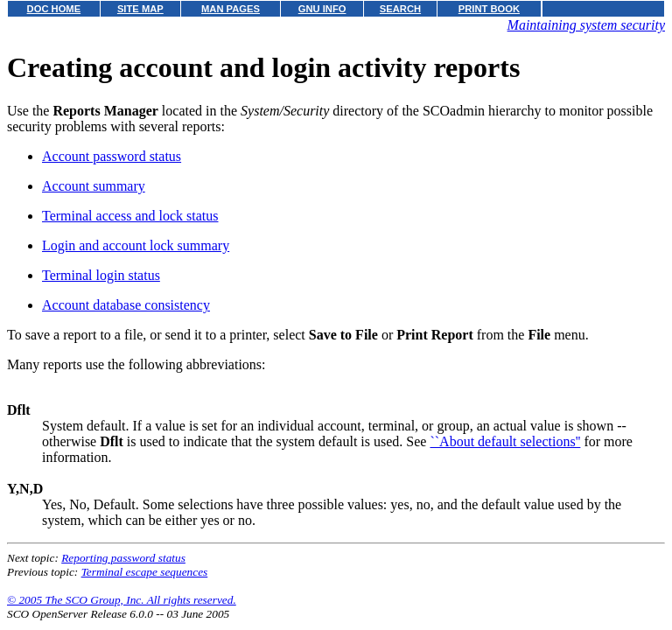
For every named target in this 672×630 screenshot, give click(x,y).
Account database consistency (126, 305)
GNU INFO (322, 9)
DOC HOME (54, 9)
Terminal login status (101, 275)
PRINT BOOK (489, 9)
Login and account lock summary (136, 245)
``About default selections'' (505, 441)
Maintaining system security (586, 25)
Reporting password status (123, 558)
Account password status (112, 156)
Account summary (94, 186)
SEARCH (400, 9)
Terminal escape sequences (145, 572)
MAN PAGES (231, 9)
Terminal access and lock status (130, 216)
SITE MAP (140, 9)
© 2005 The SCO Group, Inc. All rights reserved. (122, 600)
